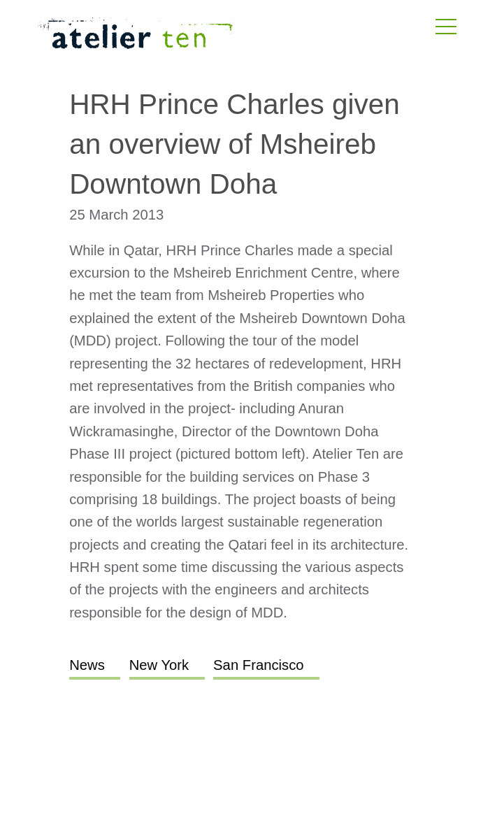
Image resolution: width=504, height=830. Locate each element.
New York (159, 665)
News (87, 665)
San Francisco (258, 665)
